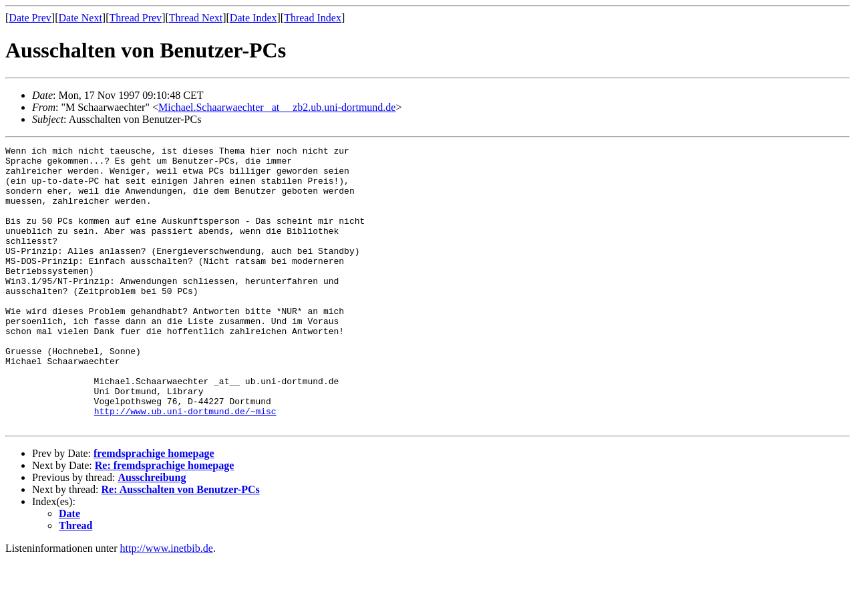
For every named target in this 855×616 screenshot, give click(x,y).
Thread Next (196, 18)
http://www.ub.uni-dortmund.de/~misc (185, 465)
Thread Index (313, 18)
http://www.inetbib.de (167, 604)
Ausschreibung (152, 533)
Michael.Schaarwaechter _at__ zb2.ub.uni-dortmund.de (277, 107)
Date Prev (30, 18)
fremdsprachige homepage (154, 509)
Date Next (80, 18)
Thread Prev (135, 18)
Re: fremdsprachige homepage (165, 521)
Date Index (253, 18)
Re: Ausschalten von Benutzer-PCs (181, 546)
